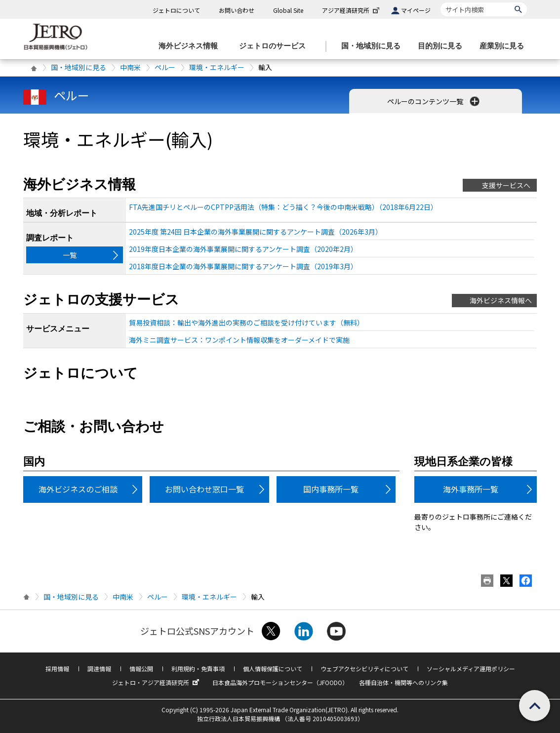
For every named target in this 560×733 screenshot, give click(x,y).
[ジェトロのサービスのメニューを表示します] (275, 46)
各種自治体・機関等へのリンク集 (403, 682)
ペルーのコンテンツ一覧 (434, 101)
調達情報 (99, 669)
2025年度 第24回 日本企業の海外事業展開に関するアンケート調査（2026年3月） (256, 232)
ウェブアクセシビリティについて (364, 669)
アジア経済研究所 (352, 10)
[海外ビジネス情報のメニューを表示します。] (191, 46)
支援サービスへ (506, 185)
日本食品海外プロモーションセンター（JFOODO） (280, 682)
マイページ (416, 10)
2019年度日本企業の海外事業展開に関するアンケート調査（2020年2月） (243, 249)
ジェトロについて (176, 10)
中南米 (130, 67)
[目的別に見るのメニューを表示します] (443, 46)
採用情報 (57, 669)
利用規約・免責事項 (198, 669)
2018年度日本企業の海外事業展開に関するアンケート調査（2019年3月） (243, 266)
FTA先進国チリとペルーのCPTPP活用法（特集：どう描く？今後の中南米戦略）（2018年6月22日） (283, 207)
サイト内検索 (440, 2)
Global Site (288, 10)
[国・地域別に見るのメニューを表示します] (374, 46)
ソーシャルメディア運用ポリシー (471, 669)
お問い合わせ (237, 10)
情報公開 (141, 669)
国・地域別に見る (79, 67)
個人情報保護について (273, 669)
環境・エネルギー (217, 67)
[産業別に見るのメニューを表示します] (505, 46)
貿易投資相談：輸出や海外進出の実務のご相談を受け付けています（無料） (246, 323)
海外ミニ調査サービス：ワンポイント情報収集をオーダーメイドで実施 (239, 340)
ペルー (165, 67)
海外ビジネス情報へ (501, 300)
